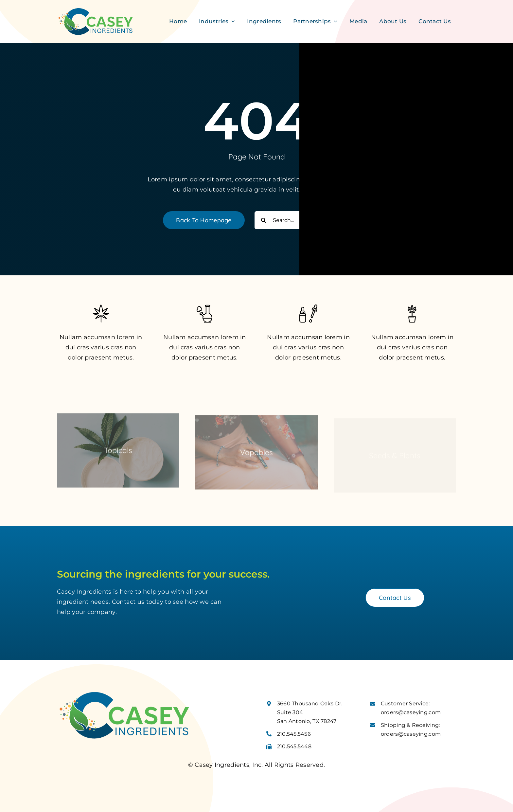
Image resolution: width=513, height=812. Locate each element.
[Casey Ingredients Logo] (96, 9)
